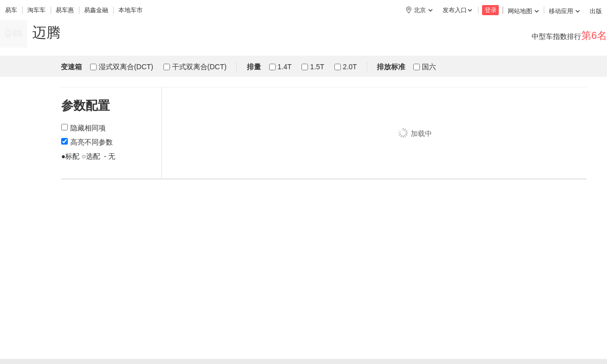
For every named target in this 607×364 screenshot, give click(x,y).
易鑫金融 (96, 10)
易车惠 (65, 10)
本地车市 (131, 10)
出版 (596, 11)
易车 (11, 10)
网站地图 (523, 11)
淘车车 (36, 10)
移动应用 (564, 11)
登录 (491, 10)
